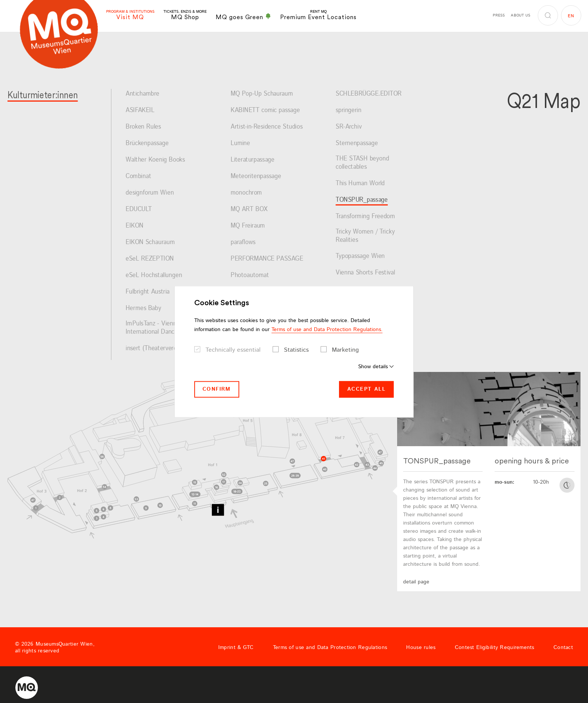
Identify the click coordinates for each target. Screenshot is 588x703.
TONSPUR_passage (362, 200)
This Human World (360, 184)
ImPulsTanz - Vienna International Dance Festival (163, 328)
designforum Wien (150, 193)
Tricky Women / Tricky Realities (365, 236)
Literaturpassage (253, 160)
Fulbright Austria (148, 292)
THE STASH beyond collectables (362, 163)
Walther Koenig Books (155, 160)
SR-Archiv (349, 127)
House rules (421, 648)
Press (499, 15)
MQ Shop (185, 15)
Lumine (240, 144)
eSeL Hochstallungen (154, 276)
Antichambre (142, 94)
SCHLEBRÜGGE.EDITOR (369, 94)
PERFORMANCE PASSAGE (267, 259)
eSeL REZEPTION (150, 259)
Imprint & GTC (236, 648)
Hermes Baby (143, 309)
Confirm (217, 389)
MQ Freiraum (248, 226)
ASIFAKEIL (140, 111)
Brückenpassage (147, 144)
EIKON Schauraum (150, 243)
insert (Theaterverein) (154, 349)
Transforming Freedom (365, 217)
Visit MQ (130, 15)
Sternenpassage (357, 144)
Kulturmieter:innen (43, 95)
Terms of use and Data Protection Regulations (330, 648)
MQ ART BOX (249, 210)
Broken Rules (143, 127)
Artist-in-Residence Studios (267, 127)
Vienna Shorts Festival (365, 273)
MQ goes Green (243, 17)
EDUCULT (139, 210)
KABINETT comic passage (265, 111)
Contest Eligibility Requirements (495, 648)
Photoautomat (250, 276)
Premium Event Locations (318, 15)
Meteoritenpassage (256, 177)
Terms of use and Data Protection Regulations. (327, 330)
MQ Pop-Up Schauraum (262, 94)
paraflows (243, 243)
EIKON (135, 226)
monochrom (246, 193)
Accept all (366, 389)
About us (520, 15)
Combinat (138, 177)
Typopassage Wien (360, 256)
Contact (563, 648)
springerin (349, 111)
